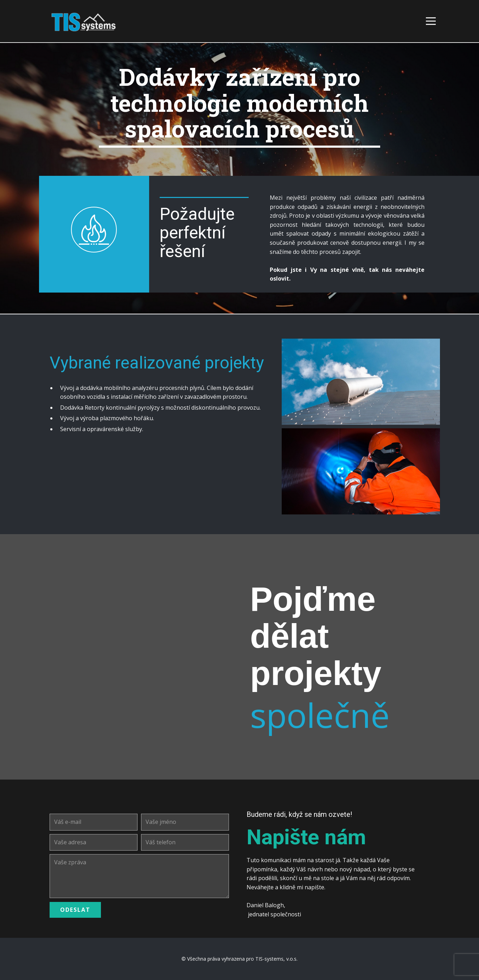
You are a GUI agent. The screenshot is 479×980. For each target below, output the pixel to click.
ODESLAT (75, 910)
